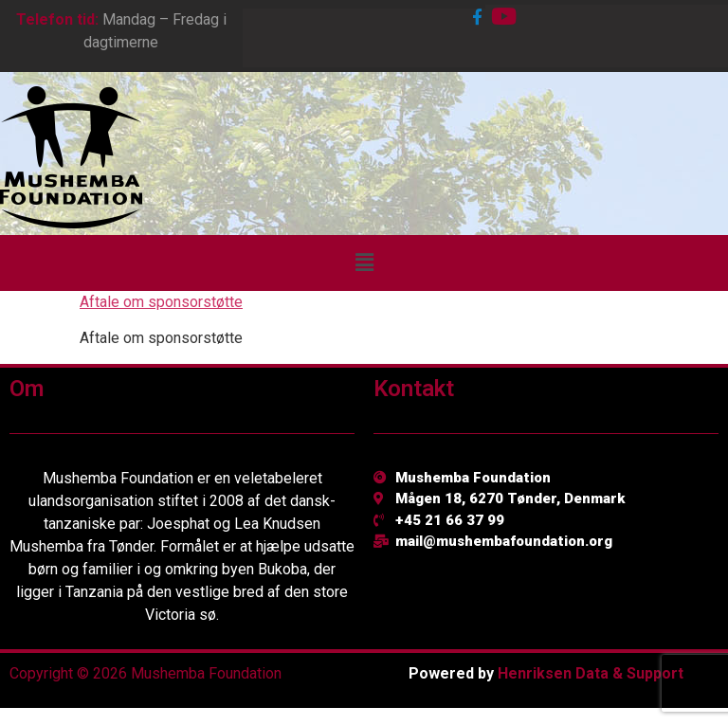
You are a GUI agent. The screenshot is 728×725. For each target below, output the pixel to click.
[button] (364, 263)
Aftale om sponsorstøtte (161, 302)
